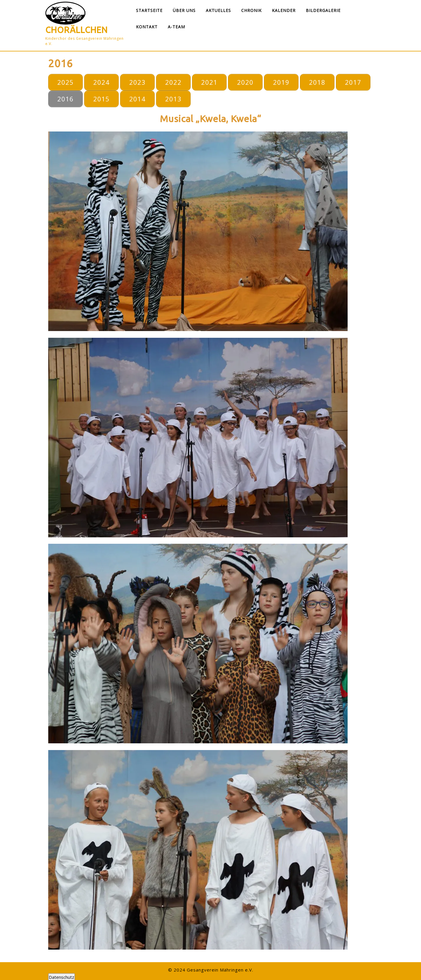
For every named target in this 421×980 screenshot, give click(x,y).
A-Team (176, 27)
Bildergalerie (323, 10)
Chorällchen (76, 30)
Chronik (251, 10)
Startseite (149, 10)
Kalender (284, 10)
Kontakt (147, 27)
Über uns (184, 10)
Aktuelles (218, 10)
